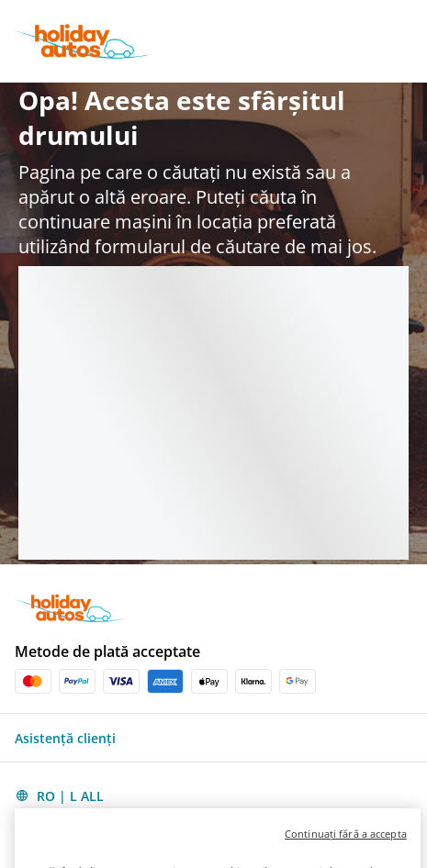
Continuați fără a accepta (346, 855)
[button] (213, 738)
